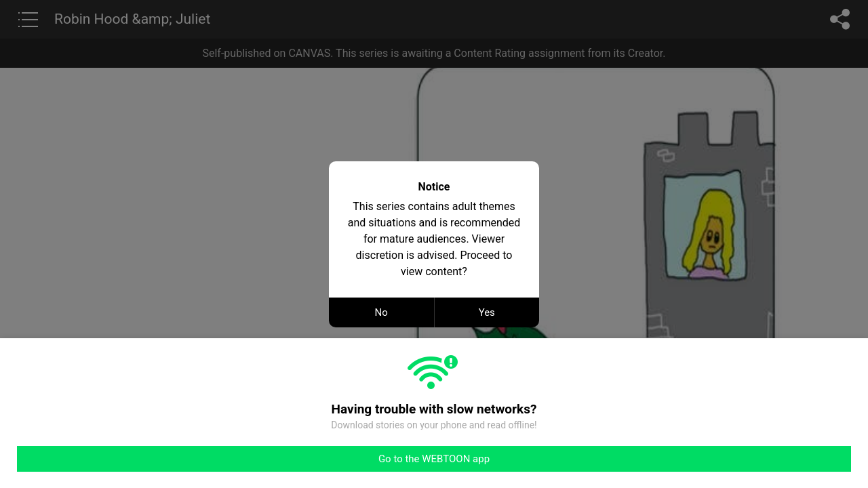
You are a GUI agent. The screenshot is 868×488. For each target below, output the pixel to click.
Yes (487, 312)
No (381, 312)
